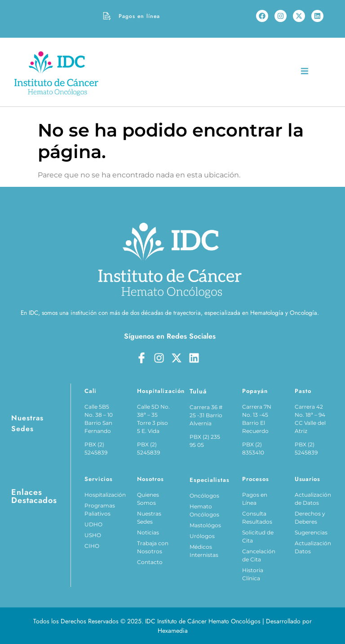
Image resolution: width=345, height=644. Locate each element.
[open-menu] (305, 73)
